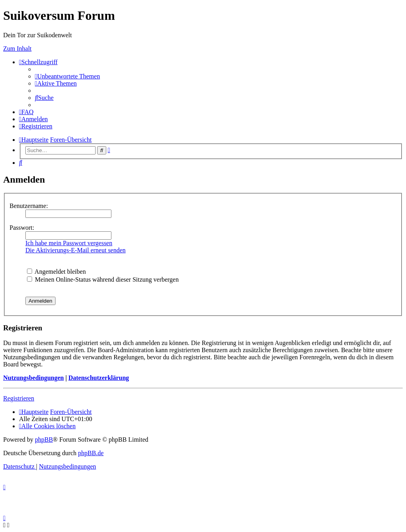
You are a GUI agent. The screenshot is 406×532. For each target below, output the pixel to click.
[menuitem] (67, 76)
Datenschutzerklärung (99, 378)
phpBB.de (91, 453)
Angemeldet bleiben (56, 272)
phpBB (44, 440)
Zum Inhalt (17, 49)
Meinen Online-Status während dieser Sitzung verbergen (103, 279)
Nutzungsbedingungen (34, 378)
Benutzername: (29, 206)
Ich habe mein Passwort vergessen (69, 243)
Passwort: (22, 228)
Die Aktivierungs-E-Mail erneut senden (76, 250)
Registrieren (19, 398)
